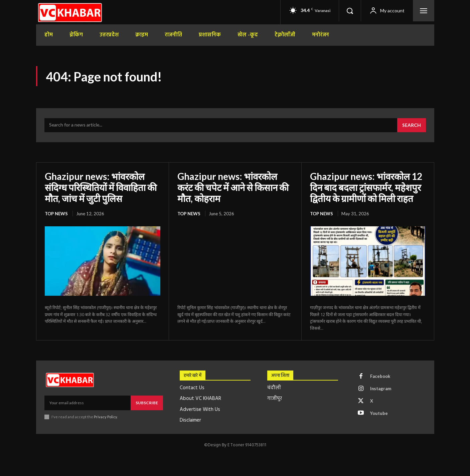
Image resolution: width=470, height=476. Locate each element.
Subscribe (147, 402)
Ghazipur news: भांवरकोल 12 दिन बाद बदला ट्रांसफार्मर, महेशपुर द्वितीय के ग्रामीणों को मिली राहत (367, 187)
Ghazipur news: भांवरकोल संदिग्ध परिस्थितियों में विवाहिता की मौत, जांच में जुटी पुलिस (101, 187)
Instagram (381, 388)
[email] (88, 402)
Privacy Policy (106, 416)
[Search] (412, 126)
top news (56, 213)
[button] (350, 11)
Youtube (379, 413)
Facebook (380, 376)
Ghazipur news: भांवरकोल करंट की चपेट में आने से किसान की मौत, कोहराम (234, 187)
